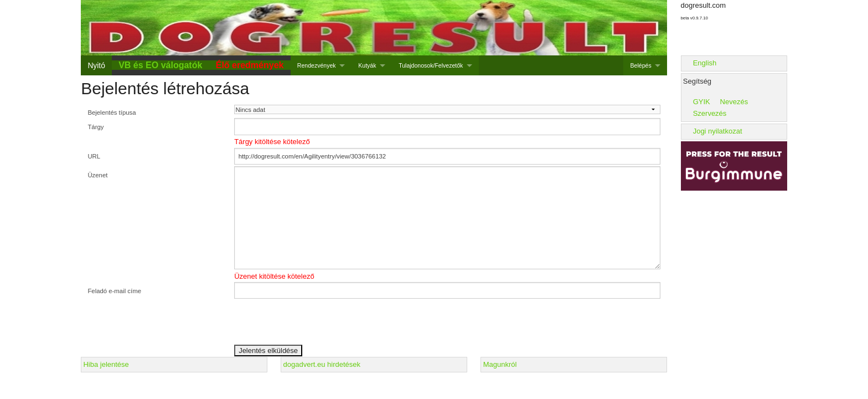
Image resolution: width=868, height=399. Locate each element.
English (705, 63)
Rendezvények (317, 65)
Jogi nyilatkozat (718, 131)
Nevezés (734, 102)
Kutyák (367, 65)
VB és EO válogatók (160, 65)
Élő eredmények (250, 65)
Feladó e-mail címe (114, 291)
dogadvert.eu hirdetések (322, 364)
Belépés (641, 65)
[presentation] (318, 323)
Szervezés (710, 113)
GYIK (702, 102)
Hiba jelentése (106, 364)
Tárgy (95, 127)
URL (94, 156)
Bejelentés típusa (112, 112)
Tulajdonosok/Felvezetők (431, 65)
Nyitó (96, 65)
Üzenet (97, 175)
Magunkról (500, 364)
